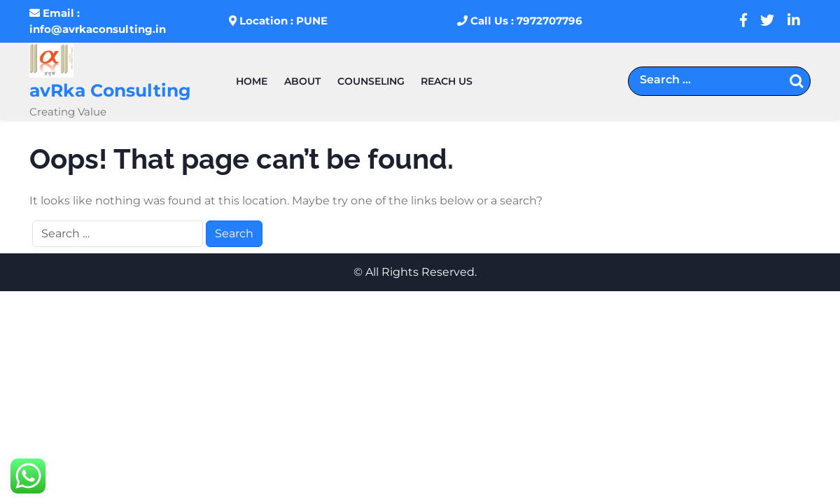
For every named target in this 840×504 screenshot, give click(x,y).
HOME (252, 81)
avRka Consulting (110, 90)
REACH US (447, 81)
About (302, 81)
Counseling (371, 81)
